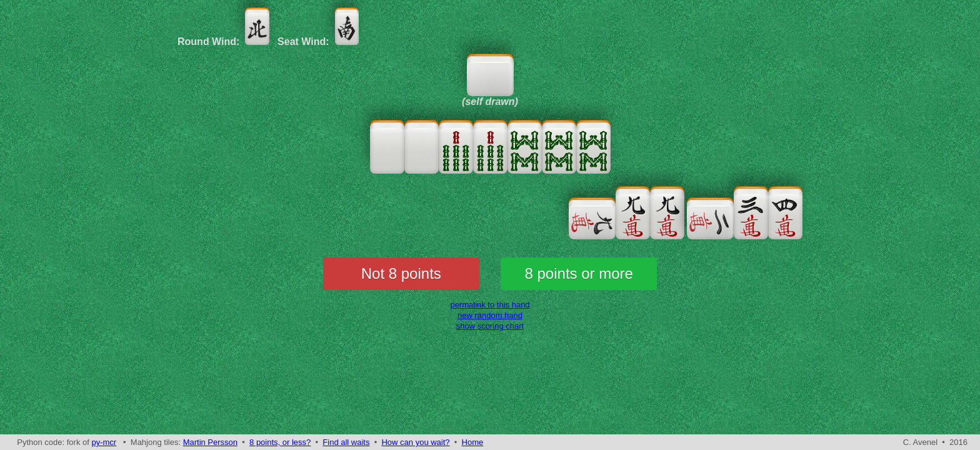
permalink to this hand (490, 305)
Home (473, 442)
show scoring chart (490, 326)
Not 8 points (401, 273)
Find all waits (346, 442)
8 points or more (579, 273)
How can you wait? (415, 442)
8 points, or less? (280, 442)
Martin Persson (210, 442)
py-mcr (104, 442)
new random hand (490, 315)
